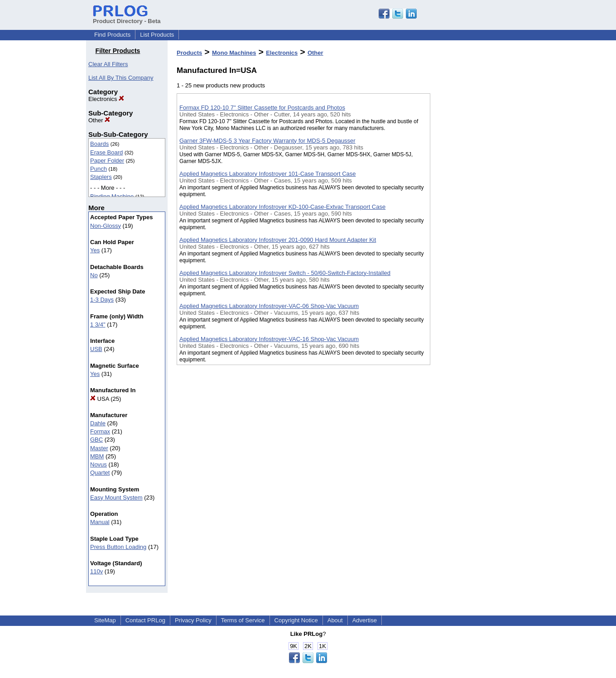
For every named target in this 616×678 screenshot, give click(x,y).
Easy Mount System (116, 498)
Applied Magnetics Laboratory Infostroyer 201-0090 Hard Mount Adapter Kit (278, 240)
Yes (95, 250)
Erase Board (106, 152)
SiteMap (105, 620)
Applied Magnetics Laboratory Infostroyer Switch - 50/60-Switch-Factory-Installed (285, 273)
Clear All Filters (108, 64)
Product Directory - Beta (127, 18)
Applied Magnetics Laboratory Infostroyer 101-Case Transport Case (267, 174)
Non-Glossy (106, 226)
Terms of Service (243, 620)
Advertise (365, 620)
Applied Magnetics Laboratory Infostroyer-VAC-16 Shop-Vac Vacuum (269, 339)
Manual (100, 522)
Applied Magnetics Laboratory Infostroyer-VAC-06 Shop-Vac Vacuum (269, 306)
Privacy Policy (193, 620)
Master (99, 448)
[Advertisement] (476, 235)
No (94, 275)
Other (99, 120)
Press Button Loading (118, 547)
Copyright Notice (296, 620)
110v (96, 571)
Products (189, 53)
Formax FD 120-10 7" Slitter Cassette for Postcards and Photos (262, 108)
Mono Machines (234, 53)
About (335, 620)
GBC (96, 440)
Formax (100, 431)
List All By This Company (121, 78)
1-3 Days (102, 300)
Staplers (101, 177)
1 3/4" (98, 325)
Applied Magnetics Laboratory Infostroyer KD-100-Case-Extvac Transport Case (282, 207)
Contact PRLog (145, 620)
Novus (99, 464)
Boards (99, 144)
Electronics (106, 99)
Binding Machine (112, 196)
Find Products (112, 35)
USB (96, 349)
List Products (157, 35)
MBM (97, 456)
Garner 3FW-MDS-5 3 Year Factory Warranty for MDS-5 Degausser (267, 141)
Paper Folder (107, 161)
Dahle (98, 423)
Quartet (100, 473)
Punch (99, 169)
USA (100, 399)
